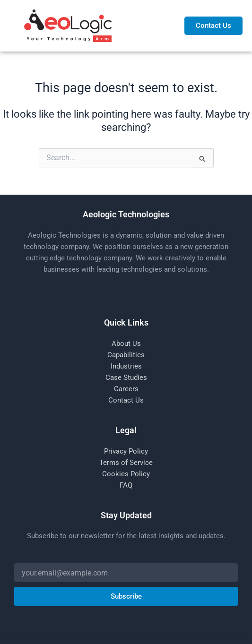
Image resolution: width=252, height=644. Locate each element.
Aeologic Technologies (126, 214)
